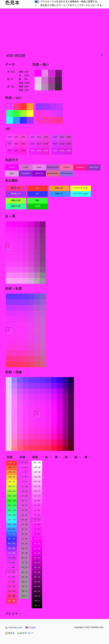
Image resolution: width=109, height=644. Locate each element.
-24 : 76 (24, 501)
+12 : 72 (37, 496)
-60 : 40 (24, 548)
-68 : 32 (24, 558)
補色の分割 (16, 200)
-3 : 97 (24, 472)
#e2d (46, 151)
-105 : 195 (11, 525)
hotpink (66, 167)
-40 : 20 (37, 582)
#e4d (46, 137)
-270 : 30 (11, 472)
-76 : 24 (24, 567)
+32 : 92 (37, 472)
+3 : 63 (37, 510)
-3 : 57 (37, 529)
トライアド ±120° (81, 188)
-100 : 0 (24, 596)
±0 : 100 (24, 463)
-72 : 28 (24, 563)
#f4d (23, 137)
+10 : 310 (11, 586)
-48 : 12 (37, 591)
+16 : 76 (37, 491)
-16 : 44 (37, 553)
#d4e (62, 137)
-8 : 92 (24, 482)
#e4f (32, 137)
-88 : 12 (24, 582)
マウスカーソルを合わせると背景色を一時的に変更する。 (70, 2)
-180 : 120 (11, 501)
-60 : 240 (11, 539)
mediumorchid (53, 167)
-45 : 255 (11, 544)
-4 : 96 (24, 477)
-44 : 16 (37, 586)
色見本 (10, 633)
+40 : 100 (37, 463)
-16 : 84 (24, 491)
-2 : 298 (11, 567)
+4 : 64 (37, 505)
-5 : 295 (11, 563)
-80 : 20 (24, 572)
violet (39, 167)
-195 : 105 (11, 496)
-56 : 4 (37, 601)
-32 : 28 (37, 572)
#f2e (16, 151)
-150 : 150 (11, 510)
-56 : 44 (24, 544)
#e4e (39, 137)
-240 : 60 (11, 482)
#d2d (69, 151)
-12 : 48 (37, 548)
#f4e (16, 137)
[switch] (37, 2)
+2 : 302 (12, 577)
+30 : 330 (11, 596)
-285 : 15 (11, 467)
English (31, 627)
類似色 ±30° (16, 188)
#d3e (62, 144)
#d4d (69, 137)
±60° (37, 188)
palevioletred (53, 173)
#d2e (62, 151)
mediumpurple (66, 173)
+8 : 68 (37, 501)
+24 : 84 (37, 482)
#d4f (55, 137)
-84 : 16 (24, 577)
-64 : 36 (24, 553)
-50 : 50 (24, 534)
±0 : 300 (11, 572)
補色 (37, 200)
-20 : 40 (37, 558)
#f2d (23, 151)
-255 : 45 (11, 477)
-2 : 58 (37, 525)
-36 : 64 (24, 515)
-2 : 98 (24, 467)
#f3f (10, 144)
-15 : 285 (11, 553)
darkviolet (39, 173)
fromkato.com (14, 627)
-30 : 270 (11, 548)
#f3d (23, 144)
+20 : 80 (37, 486)
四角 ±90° (59, 188)
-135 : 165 (11, 515)
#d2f (55, 151)
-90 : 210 (11, 529)
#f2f (10, 151)
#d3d (69, 144)
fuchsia (12, 167)
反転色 (38, 206)
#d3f (55, 144)
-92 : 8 (24, 586)
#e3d (46, 144)
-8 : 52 (37, 539)
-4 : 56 (37, 534)
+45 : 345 (11, 601)
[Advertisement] (55, 30)
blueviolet (26, 173)
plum (12, 173)
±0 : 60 (37, 520)
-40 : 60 (24, 520)
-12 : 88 (24, 486)
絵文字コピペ (25, 633)
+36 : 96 (37, 467)
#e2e (39, 151)
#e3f (32, 144)
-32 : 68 (24, 510)
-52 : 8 (37, 596)
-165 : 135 (11, 505)
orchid (26, 167)
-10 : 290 (11, 558)
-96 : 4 (24, 591)
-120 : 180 (11, 520)
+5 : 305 (12, 582)
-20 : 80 (24, 496)
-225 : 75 (11, 486)
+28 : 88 (37, 477)
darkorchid (94, 167)
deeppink (80, 167)
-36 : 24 (37, 577)
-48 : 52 (24, 529)
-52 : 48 (24, 539)
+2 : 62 (37, 515)
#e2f (32, 151)
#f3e (16, 144)
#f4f (10, 137)
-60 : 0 (37, 605)
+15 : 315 (11, 591)
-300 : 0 (11, 463)
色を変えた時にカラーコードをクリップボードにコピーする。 (72, 5)
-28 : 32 (37, 567)
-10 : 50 (37, 544)
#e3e (39, 144)
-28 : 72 (24, 505)
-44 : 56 (24, 525)
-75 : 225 (11, 534)
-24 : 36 (37, 563)
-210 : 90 (11, 491)
